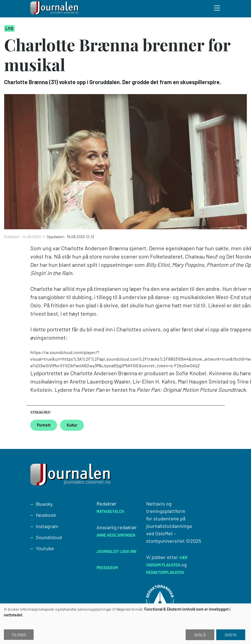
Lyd (9, 28)
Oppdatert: (56, 237)
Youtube (45, 548)
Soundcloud (49, 537)
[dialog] (126, 624)
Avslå (200, 635)
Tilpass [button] (19, 635)
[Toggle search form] (217, 9)
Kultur (72, 425)
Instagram (47, 526)
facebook (46, 515)
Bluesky (44, 504)
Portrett (44, 425)
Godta (231, 635)
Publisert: (13, 237)
